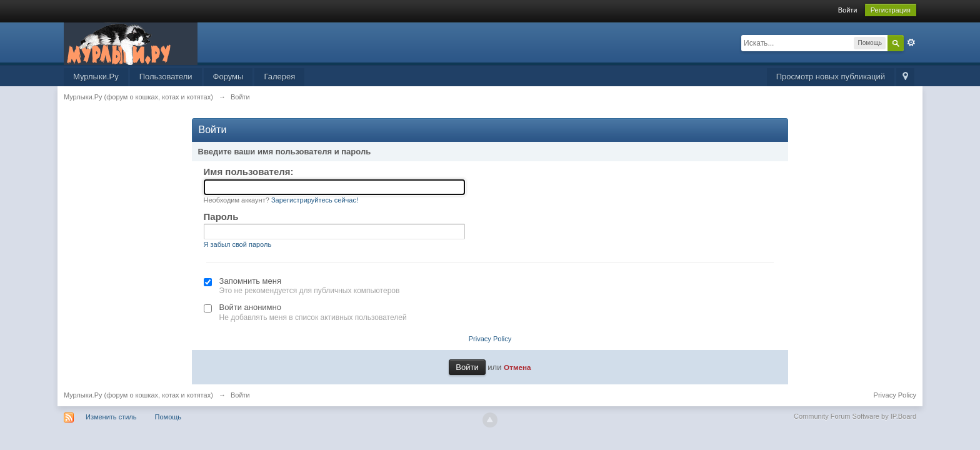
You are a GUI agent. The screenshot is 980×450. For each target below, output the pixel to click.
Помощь (168, 417)
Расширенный (911, 42)
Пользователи (166, 77)
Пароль (221, 217)
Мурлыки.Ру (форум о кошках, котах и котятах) (138, 395)
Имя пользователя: (249, 172)
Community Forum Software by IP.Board (855, 416)
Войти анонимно (250, 307)
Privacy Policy (490, 339)
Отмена (517, 367)
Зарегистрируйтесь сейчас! (315, 200)
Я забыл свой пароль (238, 244)
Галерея (279, 77)
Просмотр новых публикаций (831, 77)
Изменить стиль (111, 417)
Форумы (228, 77)
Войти (848, 10)
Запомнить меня (250, 281)
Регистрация (891, 10)
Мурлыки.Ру (96, 77)
